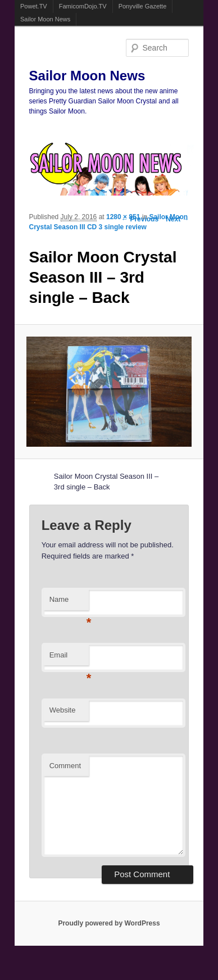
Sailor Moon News (45, 19)
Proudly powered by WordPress (109, 923)
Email (69, 658)
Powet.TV (34, 6)
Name (69, 603)
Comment (65, 766)
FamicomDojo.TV (83, 6)
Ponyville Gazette (143, 6)
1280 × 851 (123, 217)
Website (63, 710)
